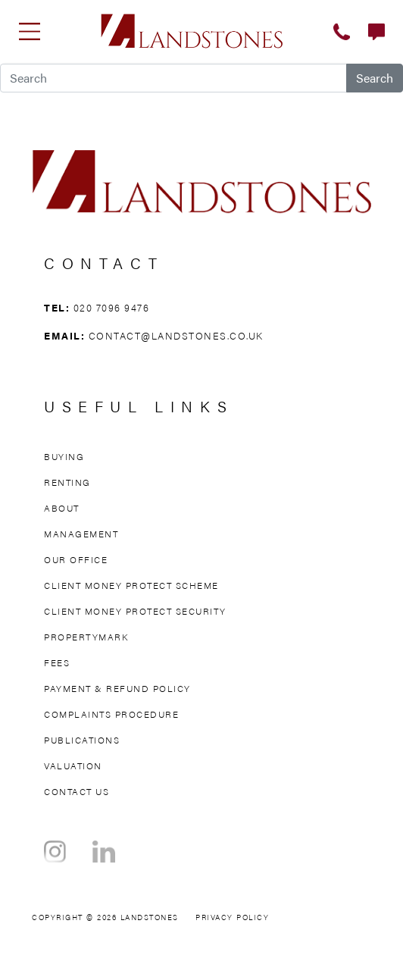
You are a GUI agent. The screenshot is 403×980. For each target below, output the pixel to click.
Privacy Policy (232, 917)
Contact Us (77, 791)
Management (81, 534)
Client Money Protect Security (135, 611)
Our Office (76, 559)
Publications (82, 740)
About (62, 508)
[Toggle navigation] (30, 31)
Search (375, 78)
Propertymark (86, 637)
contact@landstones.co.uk (176, 335)
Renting (67, 482)
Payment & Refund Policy (117, 688)
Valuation (73, 766)
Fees (57, 662)
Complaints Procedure (111, 714)
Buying (64, 456)
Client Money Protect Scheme (131, 585)
